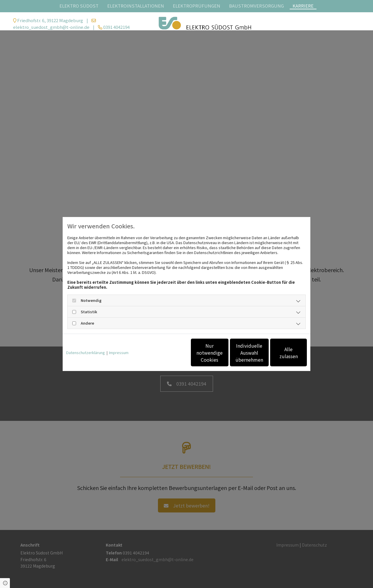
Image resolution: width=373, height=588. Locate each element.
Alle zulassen (280, 353)
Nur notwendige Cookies (169, 353)
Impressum (119, 352)
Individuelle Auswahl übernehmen (225, 353)
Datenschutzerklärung (86, 352)
